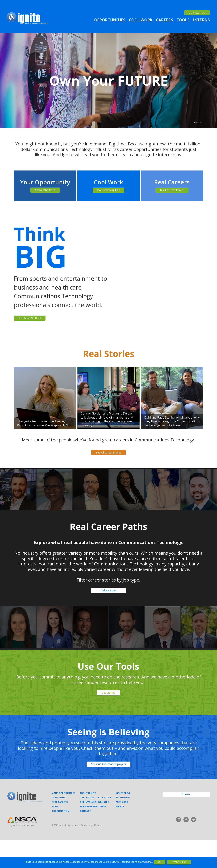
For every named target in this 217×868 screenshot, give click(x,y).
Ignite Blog (123, 821)
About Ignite (88, 821)
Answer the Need (45, 192)
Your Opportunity (64, 821)
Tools (183, 21)
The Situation (61, 839)
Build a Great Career (172, 192)
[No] (212, 862)
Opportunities (110, 21)
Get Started (109, 715)
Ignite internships (163, 154)
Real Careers (60, 830)
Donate (186, 825)
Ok (162, 862)
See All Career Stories (109, 463)
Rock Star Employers (93, 835)
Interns (201, 21)
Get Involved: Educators (95, 826)
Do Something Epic (108, 192)
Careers (164, 21)
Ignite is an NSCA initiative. (22, 854)
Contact (85, 839)
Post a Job (122, 830)
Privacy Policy (87, 853)
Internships (123, 826)
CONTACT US (194, 8)
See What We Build (36, 324)
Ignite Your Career (28, 19)
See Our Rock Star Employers (109, 790)
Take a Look (108, 608)
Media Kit (98, 853)
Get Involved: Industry (94, 830)
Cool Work (141, 21)
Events (120, 835)
